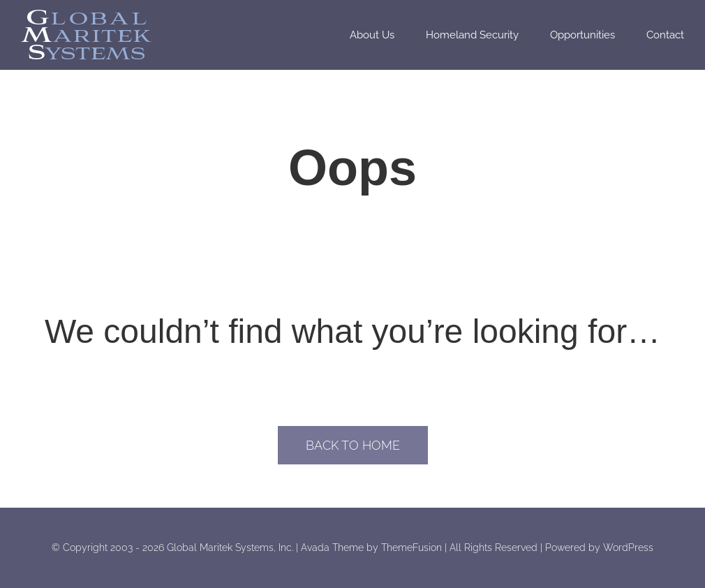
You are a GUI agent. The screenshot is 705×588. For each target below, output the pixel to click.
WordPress (628, 547)
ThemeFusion (411, 547)
